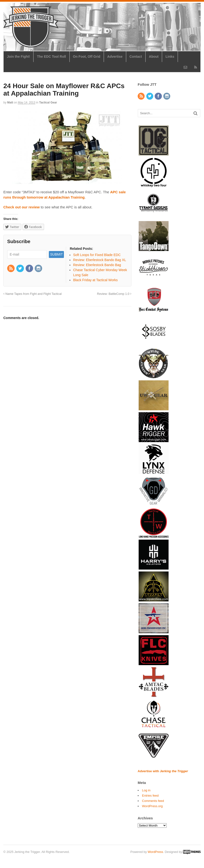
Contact (136, 57)
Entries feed (150, 796)
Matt (10, 103)
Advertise (115, 57)
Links (170, 57)
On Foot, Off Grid (87, 57)
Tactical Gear (48, 103)
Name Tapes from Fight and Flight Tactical (32, 294)
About (154, 57)
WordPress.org (152, 806)
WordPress (155, 852)
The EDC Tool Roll (51, 57)
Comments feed (153, 801)
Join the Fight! (18, 57)
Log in (146, 790)
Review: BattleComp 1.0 (114, 294)
